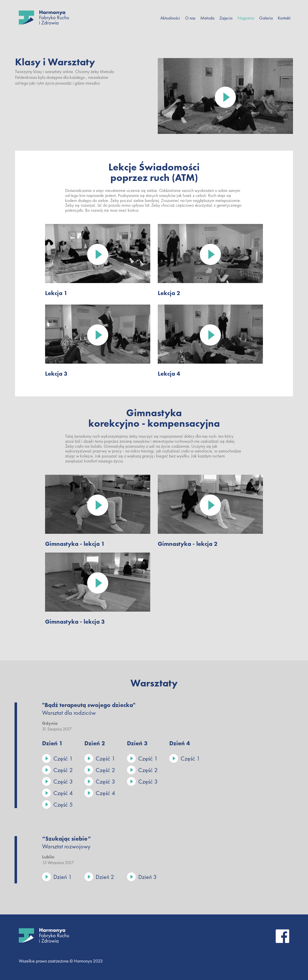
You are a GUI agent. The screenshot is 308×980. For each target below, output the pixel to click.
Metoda (207, 18)
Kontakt (284, 18)
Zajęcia (226, 18)
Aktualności (170, 18)
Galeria (266, 18)
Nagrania (246, 18)
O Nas (190, 18)
